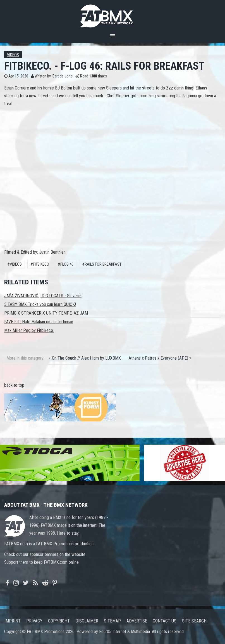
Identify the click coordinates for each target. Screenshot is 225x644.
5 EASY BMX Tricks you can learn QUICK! (40, 304)
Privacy (34, 621)
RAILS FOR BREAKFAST (103, 264)
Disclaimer (87, 621)
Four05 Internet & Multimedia (125, 632)
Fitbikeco (41, 264)
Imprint (13, 621)
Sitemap (112, 621)
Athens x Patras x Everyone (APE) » (160, 358)
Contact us (165, 621)
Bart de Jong (63, 76)
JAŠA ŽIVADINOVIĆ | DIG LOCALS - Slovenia (43, 296)
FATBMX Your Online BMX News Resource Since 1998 (113, 14)
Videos (13, 55)
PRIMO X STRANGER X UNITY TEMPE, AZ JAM (46, 313)
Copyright (59, 621)
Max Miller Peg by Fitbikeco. (29, 330)
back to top (14, 385)
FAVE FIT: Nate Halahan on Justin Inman (39, 322)
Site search (194, 621)
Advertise (137, 621)
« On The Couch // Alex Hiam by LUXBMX (85, 358)
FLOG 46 (67, 264)
